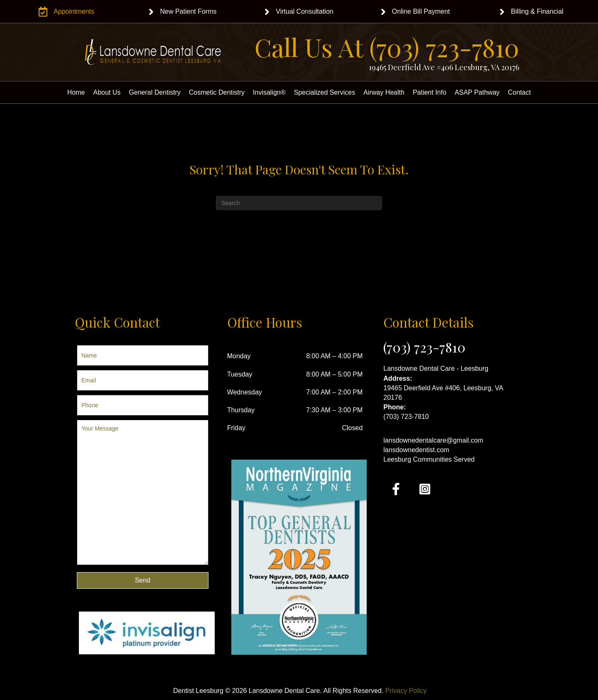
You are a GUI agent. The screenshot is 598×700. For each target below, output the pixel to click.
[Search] (299, 203)
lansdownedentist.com (416, 450)
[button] (143, 580)
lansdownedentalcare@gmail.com (433, 440)
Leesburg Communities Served (429, 459)
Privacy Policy (406, 691)
